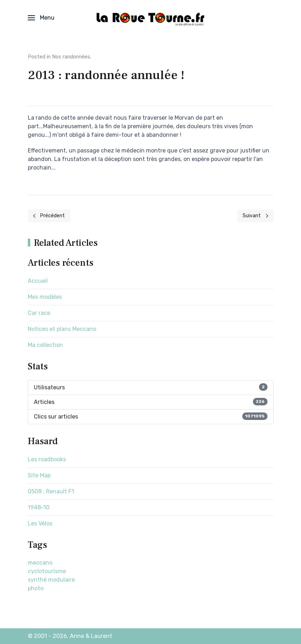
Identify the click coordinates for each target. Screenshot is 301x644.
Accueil (38, 281)
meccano (40, 563)
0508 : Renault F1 (51, 491)
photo (36, 588)
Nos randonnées (71, 57)
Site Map (39, 475)
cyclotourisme (47, 571)
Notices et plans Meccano (62, 329)
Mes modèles (45, 297)
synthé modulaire (51, 580)
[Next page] (255, 216)
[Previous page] (49, 216)
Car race (39, 313)
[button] (41, 18)
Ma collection (45, 345)
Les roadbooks (47, 459)
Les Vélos (40, 523)
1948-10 (39, 507)
